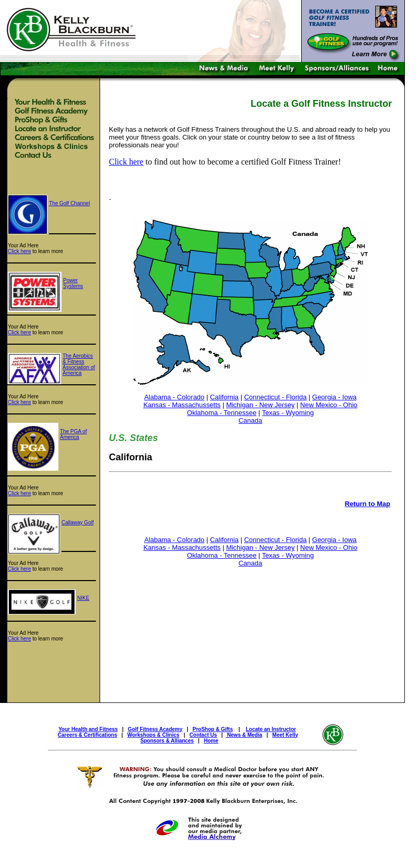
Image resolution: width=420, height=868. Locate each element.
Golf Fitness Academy (155, 729)
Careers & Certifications (88, 735)
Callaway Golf (78, 523)
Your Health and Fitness (88, 729)
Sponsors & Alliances (167, 741)
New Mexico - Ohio (329, 405)
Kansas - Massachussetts (182, 405)
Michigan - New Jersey (261, 405)
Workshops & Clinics (153, 735)
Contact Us (203, 735)
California (224, 397)
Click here (19, 251)
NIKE (83, 598)
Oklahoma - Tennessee (222, 413)
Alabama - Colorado (175, 397)
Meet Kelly (285, 735)
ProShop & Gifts (213, 729)
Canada (251, 420)
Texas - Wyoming (288, 413)
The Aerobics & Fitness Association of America (79, 364)
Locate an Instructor (271, 729)
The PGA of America (73, 434)
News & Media (244, 735)
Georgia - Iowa (334, 397)
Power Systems (73, 283)
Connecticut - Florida (275, 397)
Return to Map (368, 504)
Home (211, 741)
